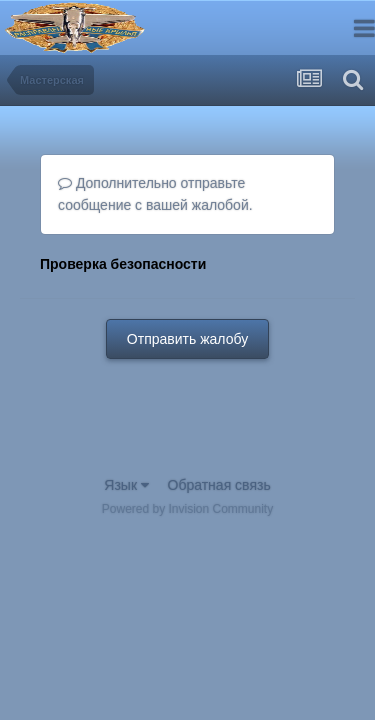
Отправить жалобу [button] (187, 339)
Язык (126, 485)
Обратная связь (219, 485)
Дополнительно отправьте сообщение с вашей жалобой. (155, 194)
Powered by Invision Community (187, 509)
